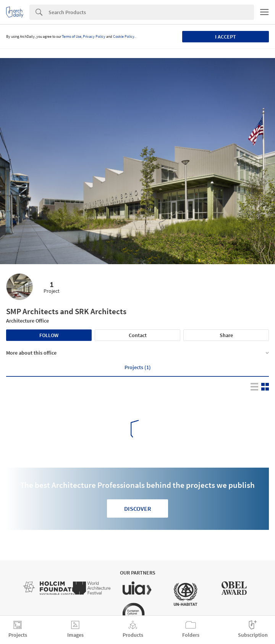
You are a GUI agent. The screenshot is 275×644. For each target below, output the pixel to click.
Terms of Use (72, 36)
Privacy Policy (94, 36)
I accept (226, 37)
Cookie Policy (124, 36)
